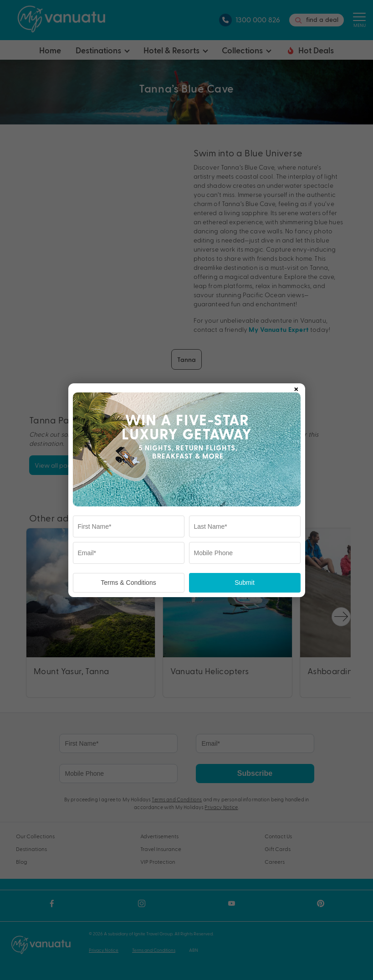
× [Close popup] (296, 387)
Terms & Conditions (128, 583)
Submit (245, 583)
